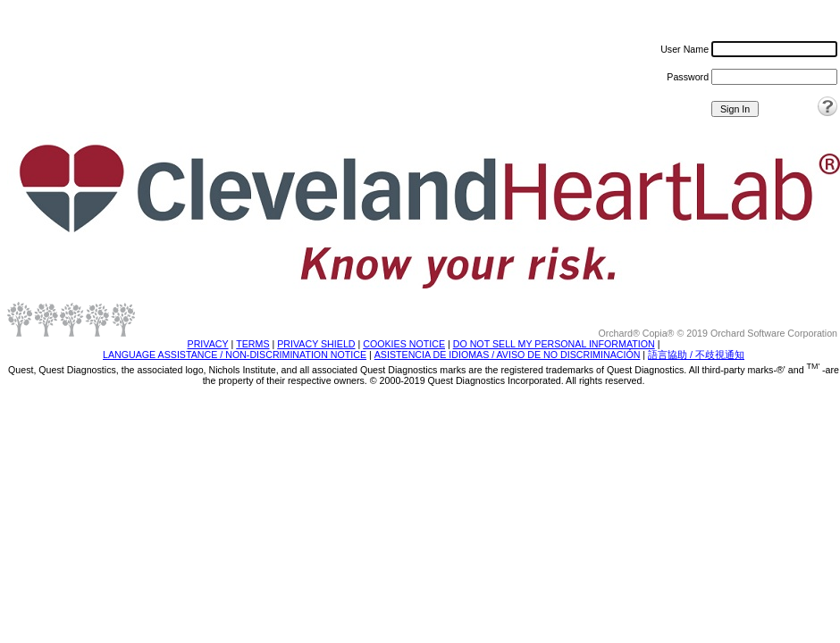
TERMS (252, 344)
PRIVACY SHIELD (316, 344)
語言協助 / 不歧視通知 (696, 355)
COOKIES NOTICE (404, 344)
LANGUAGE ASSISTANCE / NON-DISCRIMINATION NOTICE (235, 355)
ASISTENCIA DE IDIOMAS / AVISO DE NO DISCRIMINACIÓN (508, 355)
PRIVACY (208, 344)
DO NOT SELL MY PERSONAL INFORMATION (554, 344)
